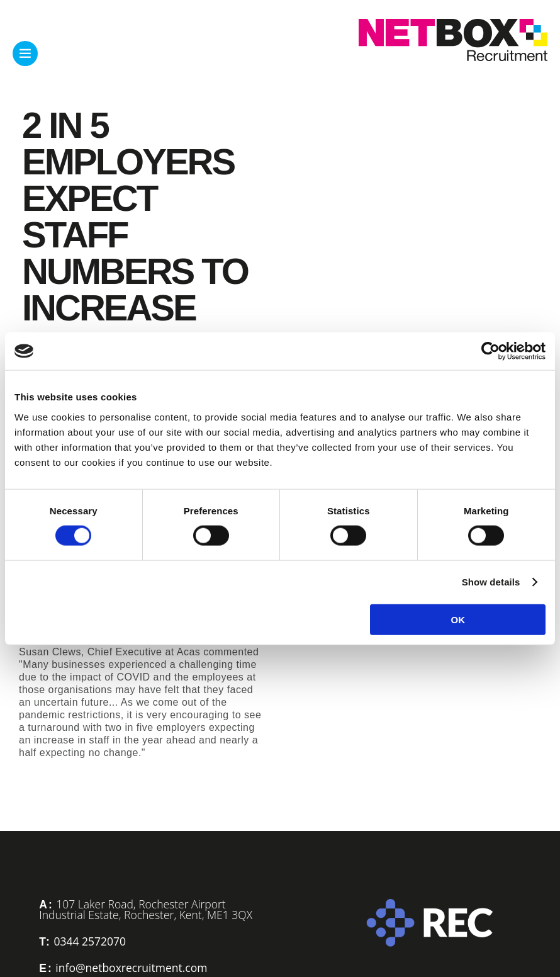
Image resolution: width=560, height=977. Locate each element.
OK (458, 619)
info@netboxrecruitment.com (131, 968)
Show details (491, 582)
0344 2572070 (90, 941)
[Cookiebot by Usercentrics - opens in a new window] (490, 351)
